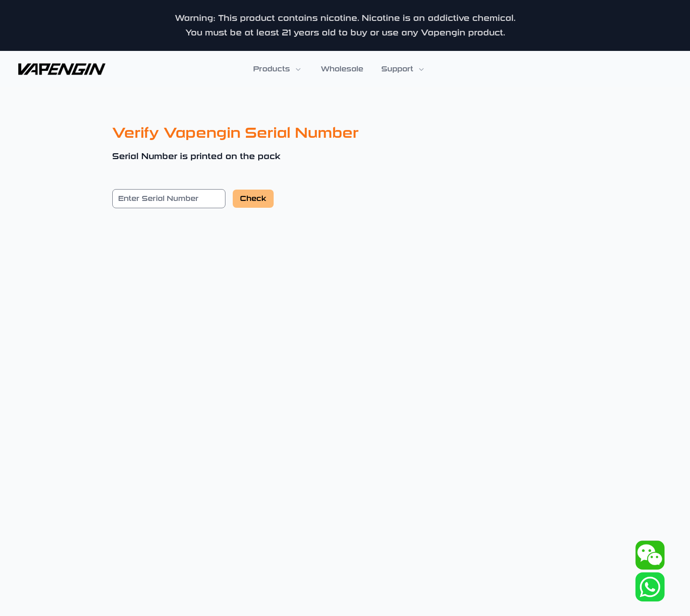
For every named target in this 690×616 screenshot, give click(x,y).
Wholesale (342, 69)
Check (253, 198)
